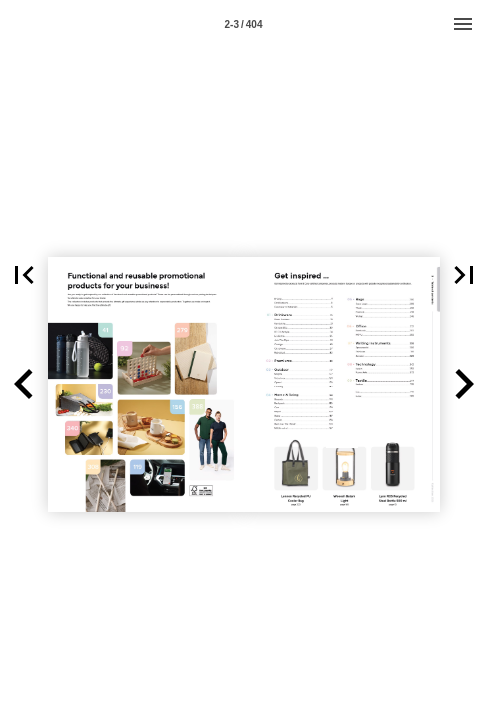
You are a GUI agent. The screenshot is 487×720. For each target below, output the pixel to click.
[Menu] (463, 24)
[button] (24, 384)
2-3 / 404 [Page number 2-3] (244, 24)
